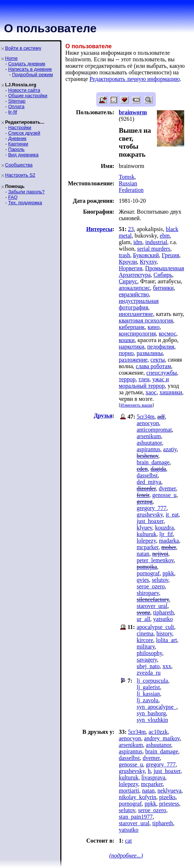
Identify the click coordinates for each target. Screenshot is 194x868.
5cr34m (145, 417)
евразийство (134, 294)
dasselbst (147, 475)
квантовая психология (146, 320)
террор (127, 379)
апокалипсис (134, 288)
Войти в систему (23, 48)
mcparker (147, 547)
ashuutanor (149, 443)
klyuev (144, 528)
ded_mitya (149, 482)
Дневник (17, 138)
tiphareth (164, 612)
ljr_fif (166, 534)
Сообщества (19, 165)
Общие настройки (28, 96)
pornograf (148, 573)
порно (126, 353)
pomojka (147, 567)
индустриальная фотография (139, 304)
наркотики (132, 347)
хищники (171, 392)
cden (142, 469)
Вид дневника (23, 155)
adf (161, 417)
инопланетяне (136, 314)
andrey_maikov (162, 738)
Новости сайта (24, 90)
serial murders (154, 249)
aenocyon (148, 423)
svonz (143, 612)
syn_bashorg (151, 713)
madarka (169, 541)
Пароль (16, 149)
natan (143, 554)
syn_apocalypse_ (156, 707)
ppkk (168, 573)
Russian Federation (131, 187)
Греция (170, 255)
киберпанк (132, 327)
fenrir (143, 495)
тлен (144, 379)
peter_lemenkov (155, 560)
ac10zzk (158, 732)
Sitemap (17, 101)
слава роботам (153, 366)
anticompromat (154, 430)
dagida (158, 469)
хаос (151, 392)
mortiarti (129, 791)
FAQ (13, 197)
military (146, 647)
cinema (145, 633)
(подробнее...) (126, 855)
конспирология (137, 334)
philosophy (149, 653)
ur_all (143, 619)
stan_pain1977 (136, 817)
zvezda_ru (149, 673)
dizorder (146, 488)
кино (153, 327)
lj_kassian (148, 694)
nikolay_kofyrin (138, 797)
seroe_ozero (151, 586)
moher (169, 547)
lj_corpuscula (152, 681)
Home (11, 58)
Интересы (99, 229)
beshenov (147, 456)
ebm (165, 236)
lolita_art (167, 640)
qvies (143, 580)
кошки (127, 340)
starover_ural (152, 606)
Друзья (103, 416)
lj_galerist (148, 687)
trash (124, 255)
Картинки (18, 144)
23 (131, 229)
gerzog (145, 501)
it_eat (172, 515)
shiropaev (148, 593)
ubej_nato (148, 666)
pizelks (167, 797)
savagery (147, 660)
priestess (169, 804)
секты (158, 360)
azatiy (170, 449)
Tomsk (127, 177)
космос (167, 334)
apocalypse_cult (155, 627)
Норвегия (131, 268)
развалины (150, 353)
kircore (145, 640)
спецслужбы (162, 373)
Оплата (16, 106)
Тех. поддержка (25, 203)
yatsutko (163, 619)
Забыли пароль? (26, 192)
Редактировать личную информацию (135, 79)
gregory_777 (151, 508)
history (164, 633)
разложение (133, 360)
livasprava (153, 778)
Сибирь (163, 275)
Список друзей (24, 133)
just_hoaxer (150, 521)
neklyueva (170, 791)
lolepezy (146, 541)
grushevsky (150, 515)
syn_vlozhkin (152, 720)
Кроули (128, 262)
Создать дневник (27, 64)
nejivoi (160, 554)
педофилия (161, 347)
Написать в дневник (30, 69)
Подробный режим (32, 75)
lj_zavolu (147, 700)
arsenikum (149, 436)
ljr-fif (13, 112)
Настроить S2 (20, 175)
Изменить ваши (136, 405)
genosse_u (164, 495)
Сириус (128, 281)
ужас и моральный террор (144, 382)
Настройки (20, 127)
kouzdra (165, 528)
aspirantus (148, 449)
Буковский (146, 255)
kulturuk (146, 534)
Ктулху (148, 262)
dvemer (167, 488)
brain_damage (153, 462)
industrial (156, 242)
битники (163, 288)
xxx (167, 666)
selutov (160, 580)
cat (128, 841)
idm (138, 242)
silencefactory (153, 599)
